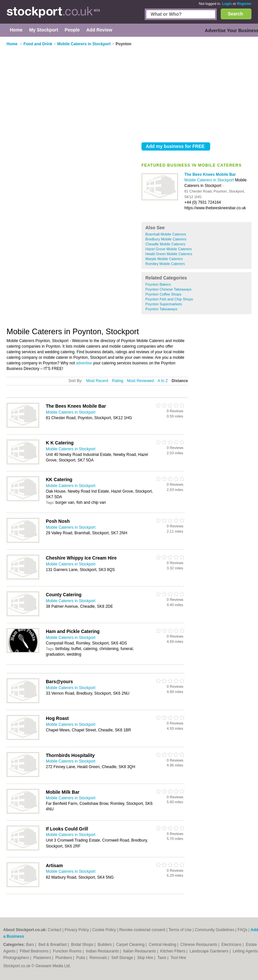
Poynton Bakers (158, 284)
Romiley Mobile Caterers (165, 264)
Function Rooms (68, 951)
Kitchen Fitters (173, 951)
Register (244, 4)
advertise (84, 363)
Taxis (163, 958)
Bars (30, 945)
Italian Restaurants (140, 951)
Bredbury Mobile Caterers (166, 239)
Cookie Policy (104, 930)
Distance (180, 381)
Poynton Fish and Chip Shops (169, 299)
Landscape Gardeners (210, 951)
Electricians (232, 945)
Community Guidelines (215, 930)
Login (227, 4)
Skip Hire (146, 958)
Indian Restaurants (103, 951)
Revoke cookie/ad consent (142, 930)
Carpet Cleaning (131, 945)
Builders (105, 945)
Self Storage (123, 958)
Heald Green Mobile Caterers (169, 254)
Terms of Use (180, 930)
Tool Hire (178, 958)
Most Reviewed (140, 381)
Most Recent (97, 381)
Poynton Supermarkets (164, 304)
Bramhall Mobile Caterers (166, 234)
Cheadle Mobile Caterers (165, 244)
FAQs (243, 930)
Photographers (17, 958)
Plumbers (64, 958)
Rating (118, 381)
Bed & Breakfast (53, 945)
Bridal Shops (83, 945)
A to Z (163, 381)
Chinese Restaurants (199, 945)
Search (236, 14)
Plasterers (43, 958)
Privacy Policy (77, 930)
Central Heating (163, 945)
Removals (99, 958)
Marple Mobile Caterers (164, 259)
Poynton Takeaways (161, 309)
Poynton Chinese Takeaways (168, 289)
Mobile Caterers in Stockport (210, 180)
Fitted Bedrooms (35, 951)
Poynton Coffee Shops (163, 294)
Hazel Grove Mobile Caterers (169, 249)
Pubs (81, 958)
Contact (55, 930)
